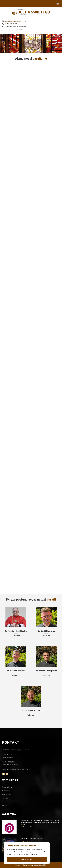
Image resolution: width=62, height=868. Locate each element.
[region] (27, 853)
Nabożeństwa (7, 795)
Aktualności (6, 791)
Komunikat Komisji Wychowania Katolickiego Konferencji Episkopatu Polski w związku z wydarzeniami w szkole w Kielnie (40, 822)
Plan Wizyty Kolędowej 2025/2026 (32, 839)
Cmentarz (5, 802)
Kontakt (5, 806)
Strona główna (7, 787)
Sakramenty (6, 798)
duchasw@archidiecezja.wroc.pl (15, 21)
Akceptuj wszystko (27, 859)
